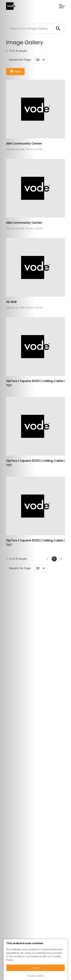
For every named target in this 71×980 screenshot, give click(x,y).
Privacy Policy (35, 975)
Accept (36, 968)
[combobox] (41, 60)
